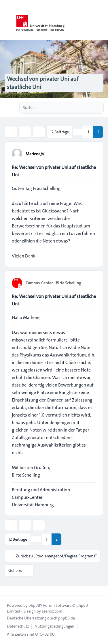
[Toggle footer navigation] (7, 591)
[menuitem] (18, 626)
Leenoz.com (52, 611)
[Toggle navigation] (101, 20)
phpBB (34, 605)
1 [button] (88, 132)
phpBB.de (67, 618)
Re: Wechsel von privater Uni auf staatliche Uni (54, 171)
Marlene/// (35, 154)
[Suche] (87, 108)
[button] (78, 132)
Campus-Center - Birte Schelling (53, 283)
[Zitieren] (91, 154)
